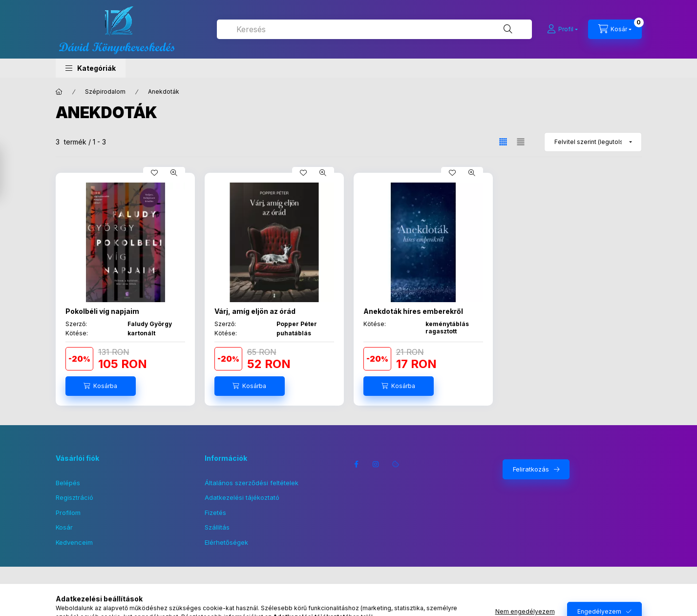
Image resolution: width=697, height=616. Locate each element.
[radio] (521, 142)
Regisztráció (74, 497)
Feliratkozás (531, 469)
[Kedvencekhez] (154, 173)
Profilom (68, 513)
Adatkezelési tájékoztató (242, 497)
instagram (376, 464)
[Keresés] (508, 29)
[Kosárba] (101, 386)
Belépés (68, 483)
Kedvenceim (74, 542)
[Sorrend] (593, 142)
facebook (357, 464)
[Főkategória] (59, 92)
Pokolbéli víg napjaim (102, 311)
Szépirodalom (105, 92)
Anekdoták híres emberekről (413, 311)
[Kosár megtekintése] (615, 29)
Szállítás (217, 527)
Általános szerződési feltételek (252, 483)
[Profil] (562, 29)
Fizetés (215, 513)
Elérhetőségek (226, 542)
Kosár (64, 527)
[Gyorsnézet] (174, 173)
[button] (91, 68)
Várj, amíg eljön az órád (255, 311)
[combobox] (374, 29)
